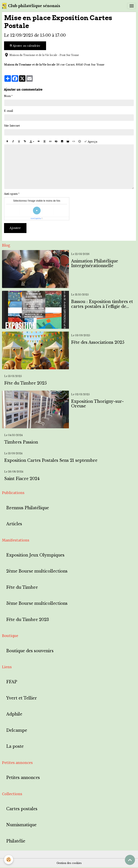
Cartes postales (22, 809)
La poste (15, 746)
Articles (14, 524)
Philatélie (16, 841)
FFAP (12, 682)
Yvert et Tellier (22, 698)
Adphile (14, 714)
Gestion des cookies (69, 863)
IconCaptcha (36, 218)
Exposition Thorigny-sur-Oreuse (97, 404)
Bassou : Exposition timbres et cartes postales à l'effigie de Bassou (102, 304)
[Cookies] (9, 860)
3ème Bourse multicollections (37, 603)
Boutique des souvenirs (30, 651)
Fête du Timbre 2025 (25, 383)
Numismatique (21, 825)
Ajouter (15, 228)
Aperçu (91, 142)
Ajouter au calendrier (25, 46)
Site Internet (12, 126)
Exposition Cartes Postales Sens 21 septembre (51, 460)
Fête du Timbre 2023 (28, 620)
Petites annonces (23, 778)
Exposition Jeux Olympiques (35, 555)
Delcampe (17, 730)
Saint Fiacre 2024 (22, 479)
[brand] (31, 6)
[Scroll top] (130, 860)
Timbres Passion (21, 442)
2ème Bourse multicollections (37, 571)
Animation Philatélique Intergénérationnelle (95, 264)
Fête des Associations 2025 (98, 342)
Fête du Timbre (22, 587)
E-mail (9, 111)
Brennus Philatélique (28, 508)
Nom (7, 96)
